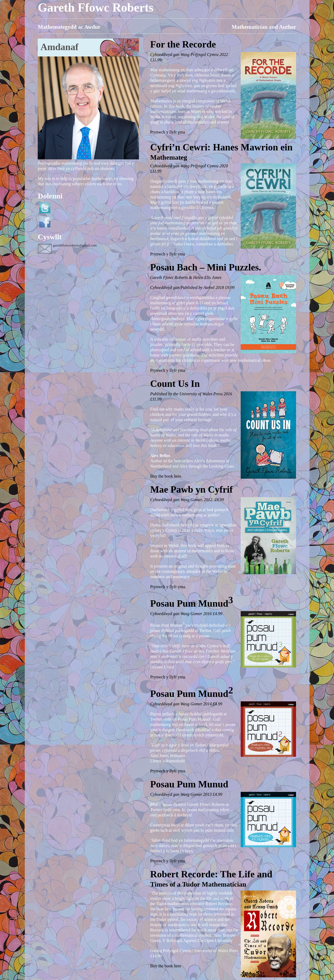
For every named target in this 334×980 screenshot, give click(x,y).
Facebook (45, 222)
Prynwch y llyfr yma (168, 132)
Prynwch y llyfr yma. (168, 587)
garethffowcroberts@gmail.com (75, 245)
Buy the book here (166, 966)
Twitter (45, 208)
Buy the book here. (166, 476)
